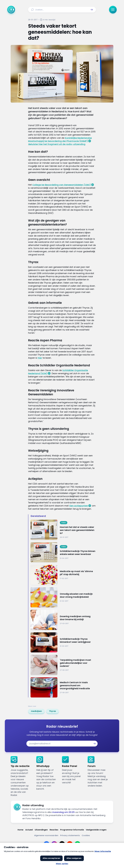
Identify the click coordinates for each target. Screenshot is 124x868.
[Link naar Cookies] (86, 835)
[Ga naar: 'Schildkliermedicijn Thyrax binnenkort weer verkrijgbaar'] (63, 642)
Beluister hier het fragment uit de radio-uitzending (57, 144)
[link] (36, 711)
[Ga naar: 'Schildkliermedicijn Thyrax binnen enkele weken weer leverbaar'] (63, 552)
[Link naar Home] (20, 830)
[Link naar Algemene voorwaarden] (46, 835)
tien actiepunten (79, 506)
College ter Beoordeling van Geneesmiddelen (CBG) (62, 185)
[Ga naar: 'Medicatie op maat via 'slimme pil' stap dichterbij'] (63, 575)
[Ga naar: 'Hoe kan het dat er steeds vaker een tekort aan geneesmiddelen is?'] (63, 530)
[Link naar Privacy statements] (70, 835)
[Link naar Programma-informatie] (72, 830)
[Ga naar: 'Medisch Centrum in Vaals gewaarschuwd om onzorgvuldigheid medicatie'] (63, 687)
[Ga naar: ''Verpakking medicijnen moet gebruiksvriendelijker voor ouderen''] (63, 665)
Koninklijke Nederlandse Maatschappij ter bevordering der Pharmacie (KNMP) (60, 139)
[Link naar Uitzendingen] (41, 830)
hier (40, 358)
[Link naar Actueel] (29, 830)
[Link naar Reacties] (54, 830)
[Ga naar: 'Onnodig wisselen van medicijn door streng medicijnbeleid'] (63, 597)
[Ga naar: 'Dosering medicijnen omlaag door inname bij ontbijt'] (63, 620)
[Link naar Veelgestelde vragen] (96, 830)
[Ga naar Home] (11, 10)
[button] (92, 10)
